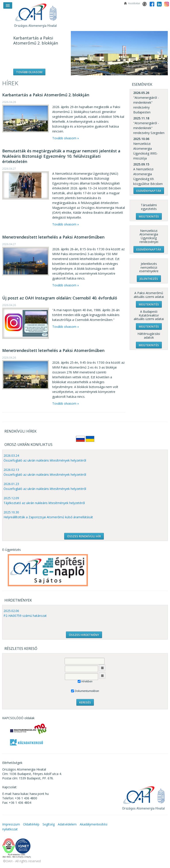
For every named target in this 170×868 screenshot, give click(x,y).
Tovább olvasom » (66, 138)
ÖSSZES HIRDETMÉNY (84, 635)
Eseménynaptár (149, 191)
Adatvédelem (67, 824)
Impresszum (11, 824)
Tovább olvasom (29, 72)
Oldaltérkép (31, 824)
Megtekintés (149, 216)
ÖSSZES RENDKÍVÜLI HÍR (84, 536)
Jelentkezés (149, 279)
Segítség (49, 824)
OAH (38, 14)
